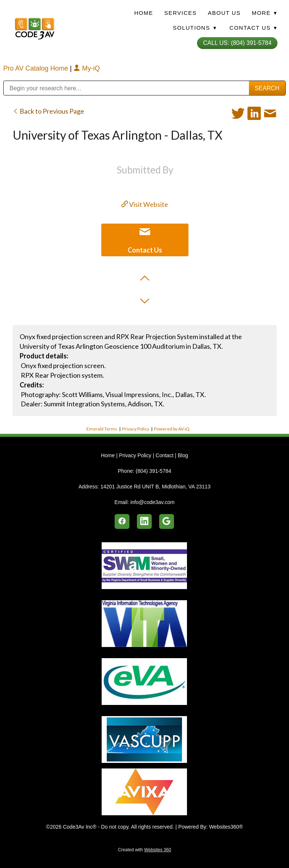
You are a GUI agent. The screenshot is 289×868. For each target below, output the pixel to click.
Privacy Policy (136, 429)
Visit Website (145, 204)
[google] (167, 521)
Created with (144, 850)
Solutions (195, 28)
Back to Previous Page (48, 111)
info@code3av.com (152, 502)
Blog (183, 455)
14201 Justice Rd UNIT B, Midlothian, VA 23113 (156, 487)
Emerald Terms (102, 429)
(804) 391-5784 (154, 471)
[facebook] (122, 521)
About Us (224, 13)
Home (144, 13)
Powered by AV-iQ (172, 429)
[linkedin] (144, 521)
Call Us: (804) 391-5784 (237, 43)
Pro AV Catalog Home (37, 68)
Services (181, 13)
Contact (164, 455)
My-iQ (87, 68)
